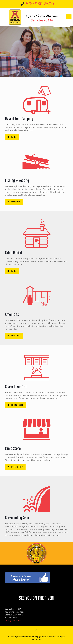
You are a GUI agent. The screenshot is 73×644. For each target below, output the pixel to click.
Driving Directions (13, 620)
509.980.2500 (40, 4)
